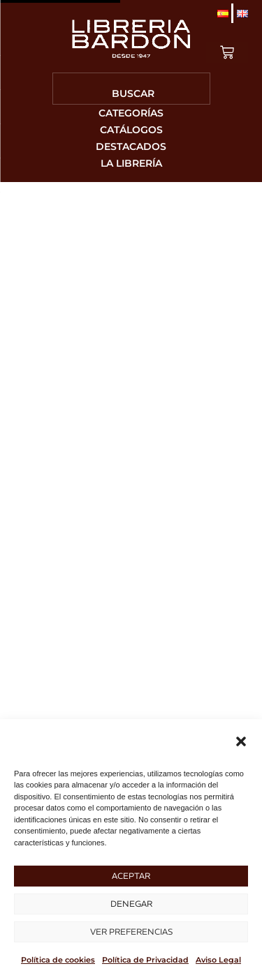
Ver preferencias (131, 932)
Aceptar (131, 876)
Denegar (131, 904)
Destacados (131, 146)
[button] (241, 741)
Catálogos (131, 130)
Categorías (131, 113)
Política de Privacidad (145, 960)
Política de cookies (58, 960)
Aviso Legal (218, 960)
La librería (131, 163)
